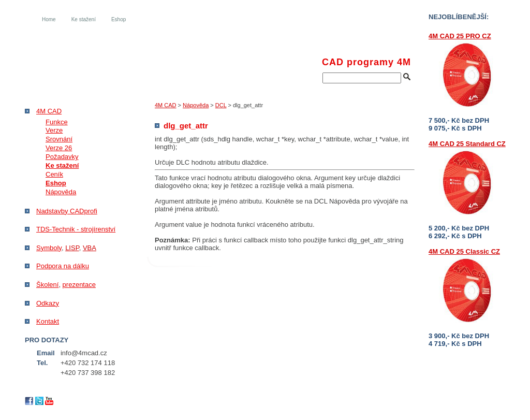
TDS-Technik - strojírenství (76, 229)
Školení (47, 285)
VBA (90, 248)
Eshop (119, 19)
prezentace (79, 285)
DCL (221, 105)
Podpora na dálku (63, 266)
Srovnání (59, 139)
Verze (54, 130)
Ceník (54, 174)
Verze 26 (59, 148)
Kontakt (48, 321)
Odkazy (48, 303)
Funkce (57, 122)
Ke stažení (84, 19)
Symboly (49, 248)
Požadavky (62, 157)
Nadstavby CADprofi (67, 211)
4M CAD (166, 105)
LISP (72, 248)
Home (49, 19)
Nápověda (196, 105)
